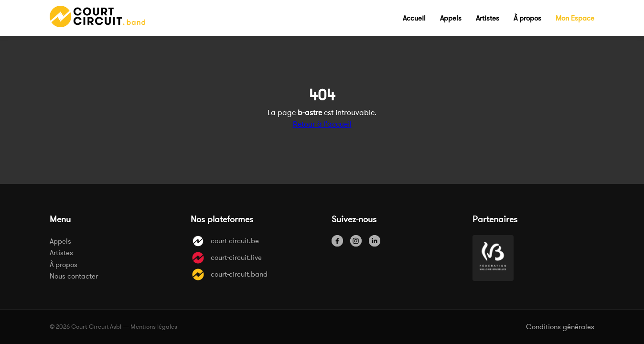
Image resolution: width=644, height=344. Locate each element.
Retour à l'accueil (322, 124)
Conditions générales (560, 327)
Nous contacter (74, 276)
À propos (64, 264)
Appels (60, 241)
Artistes (61, 253)
